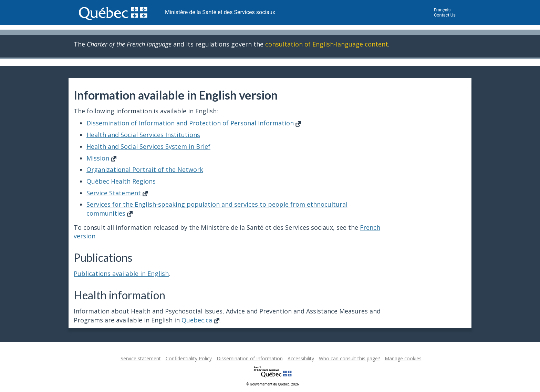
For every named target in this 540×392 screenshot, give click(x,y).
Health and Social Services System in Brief (148, 146)
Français (442, 10)
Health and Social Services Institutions (143, 135)
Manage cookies (403, 358)
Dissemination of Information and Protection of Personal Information (194, 123)
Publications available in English (121, 274)
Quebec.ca (200, 320)
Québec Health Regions (121, 181)
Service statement (141, 358)
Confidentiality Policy (189, 358)
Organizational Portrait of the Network (145, 169)
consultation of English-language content (327, 44)
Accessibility (301, 358)
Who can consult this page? (349, 358)
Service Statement (117, 193)
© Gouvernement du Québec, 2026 (272, 384)
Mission (101, 158)
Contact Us (445, 15)
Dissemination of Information (250, 358)
